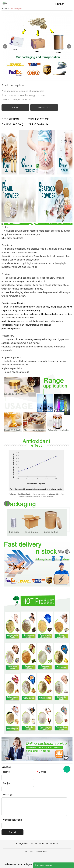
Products (29, 852)
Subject (6, 783)
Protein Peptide (16, 9)
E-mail (41, 772)
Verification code (12, 820)
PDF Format (44, 107)
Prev (5, 46)
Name (6, 772)
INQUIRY (15, 107)
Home (4, 9)
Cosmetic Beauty (42, 852)
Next (69, 46)
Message (7, 795)
